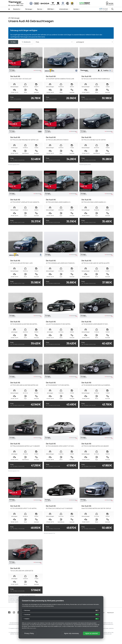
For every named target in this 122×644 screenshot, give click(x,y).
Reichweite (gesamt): (13, 165)
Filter (13, 42)
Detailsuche (26, 42)
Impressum (110, 613)
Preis (16, 98)
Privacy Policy (29, 633)
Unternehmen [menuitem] (64, 9)
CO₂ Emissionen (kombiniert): (14, 596)
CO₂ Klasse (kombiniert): (29, 596)
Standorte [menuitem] (16, 9)
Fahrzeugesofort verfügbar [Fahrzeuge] (103, 9)
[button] (54, 42)
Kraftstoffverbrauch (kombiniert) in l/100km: (17, 597)
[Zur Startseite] (9, 9)
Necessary (27, 610)
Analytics (27, 619)
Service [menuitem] (40, 9)
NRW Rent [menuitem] (51, 9)
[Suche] (113, 9)
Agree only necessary (71, 633)
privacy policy (33, 628)
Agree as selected (91, 633)
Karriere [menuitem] (76, 9)
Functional (27, 615)
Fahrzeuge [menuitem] (28, 9)
